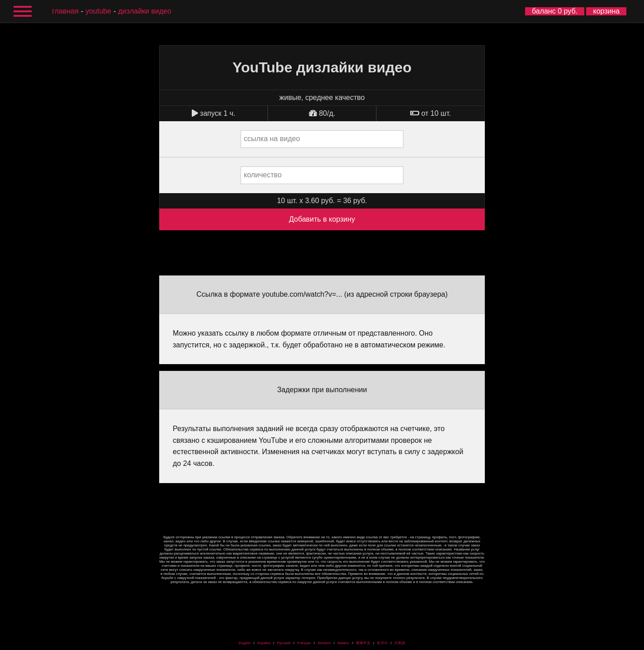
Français (304, 643)
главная (65, 11)
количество (263, 175)
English (245, 643)
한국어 (382, 643)
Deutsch (324, 643)
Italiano (343, 643)
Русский (284, 643)
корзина (606, 11)
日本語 (400, 643)
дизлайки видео (145, 11)
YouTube (98, 11)
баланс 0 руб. (555, 11)
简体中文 (363, 643)
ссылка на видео (272, 139)
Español (264, 643)
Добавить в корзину (322, 219)
